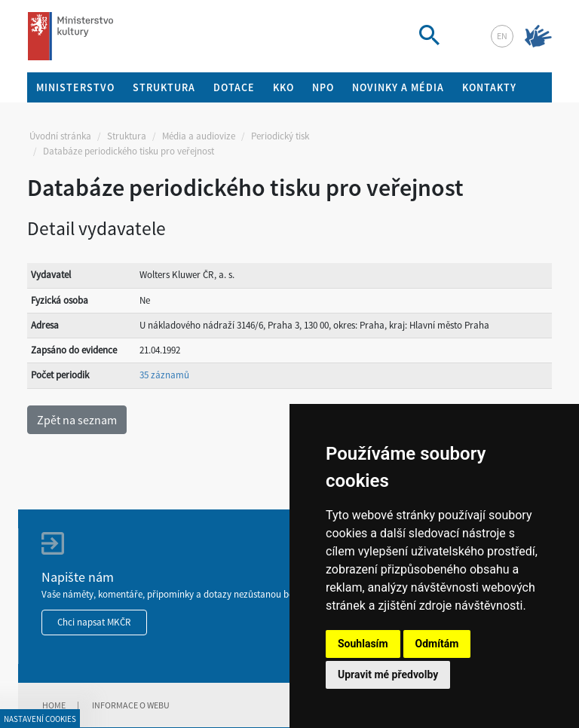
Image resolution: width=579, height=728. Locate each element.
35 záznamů (164, 375)
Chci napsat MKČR (94, 622)
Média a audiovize (199, 136)
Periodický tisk (280, 136)
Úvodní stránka (60, 136)
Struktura (127, 136)
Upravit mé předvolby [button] (388, 674)
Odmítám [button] (437, 644)
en (502, 36)
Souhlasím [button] (363, 644)
